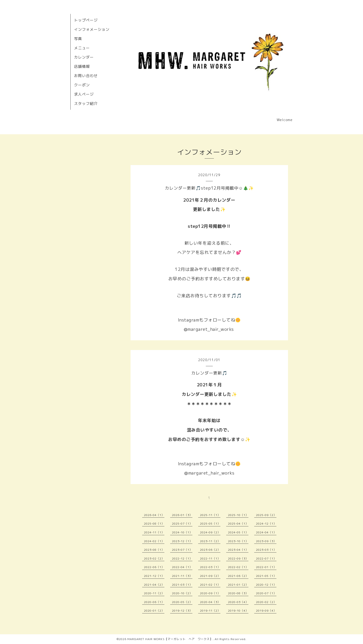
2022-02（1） (238, 567)
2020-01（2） (154, 611)
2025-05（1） (210, 524)
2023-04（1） (238, 550)
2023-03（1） (266, 550)
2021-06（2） (238, 576)
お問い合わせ (86, 76)
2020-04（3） (210, 602)
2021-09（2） (210, 576)
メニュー (82, 48)
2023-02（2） (154, 558)
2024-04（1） (266, 532)
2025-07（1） (182, 524)
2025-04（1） (238, 524)
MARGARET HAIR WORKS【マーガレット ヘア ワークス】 (170, 639)
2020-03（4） (238, 602)
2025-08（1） (154, 524)
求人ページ (84, 94)
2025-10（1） (238, 515)
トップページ (86, 20)
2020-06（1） (154, 602)
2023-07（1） (182, 550)
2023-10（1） (238, 541)
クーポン (82, 85)
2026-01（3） (182, 515)
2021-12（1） (154, 576)
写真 (78, 39)
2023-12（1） (182, 541)
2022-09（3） (238, 558)
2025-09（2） (266, 515)
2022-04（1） (182, 567)
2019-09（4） (266, 611)
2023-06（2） (210, 550)
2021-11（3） (182, 576)
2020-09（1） (210, 593)
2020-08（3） (238, 593)
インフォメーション (92, 29)
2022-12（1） (182, 558)
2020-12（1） (266, 585)
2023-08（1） (154, 550)
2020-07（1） (266, 593)
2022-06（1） (154, 567)
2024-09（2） (210, 532)
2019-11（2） (210, 611)
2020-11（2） (154, 593)
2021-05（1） (266, 576)
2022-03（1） (210, 567)
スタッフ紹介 (86, 103)
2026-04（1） (154, 515)
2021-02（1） (210, 585)
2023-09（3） (266, 541)
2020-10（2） (182, 593)
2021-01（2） (238, 585)
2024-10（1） (182, 532)
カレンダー (84, 57)
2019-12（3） (182, 611)
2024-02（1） (154, 541)
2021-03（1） (182, 585)
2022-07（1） (266, 558)
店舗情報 (82, 66)
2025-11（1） (210, 515)
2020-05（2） (182, 602)
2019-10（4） (238, 611)
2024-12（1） (266, 524)
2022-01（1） (266, 567)
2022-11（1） (210, 558)
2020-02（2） (266, 602)
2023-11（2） (210, 541)
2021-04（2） (154, 585)
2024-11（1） (154, 532)
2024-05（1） (238, 532)
